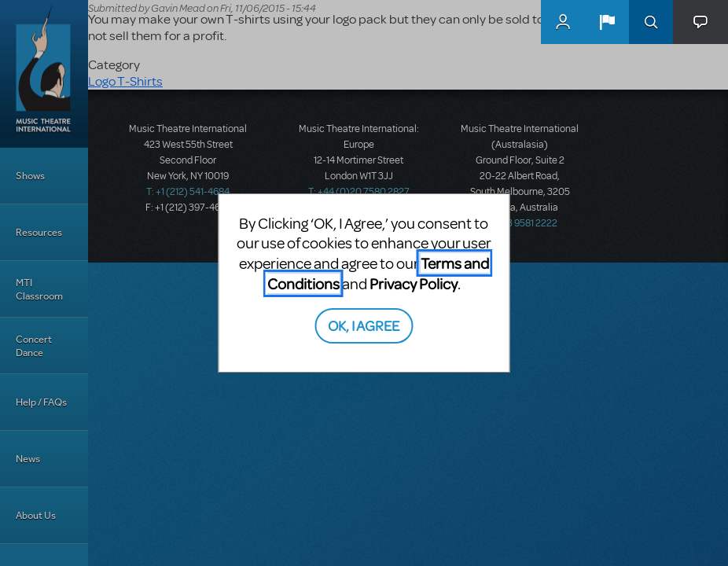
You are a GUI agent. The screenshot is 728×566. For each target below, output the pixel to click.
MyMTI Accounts (563, 22)
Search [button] (651, 22)
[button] (607, 22)
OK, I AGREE (364, 325)
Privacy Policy (414, 283)
